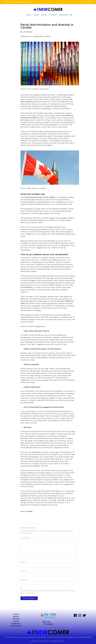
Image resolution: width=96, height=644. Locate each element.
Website (24, 580)
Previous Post (26, 520)
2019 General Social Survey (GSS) (39, 197)
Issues (36, 15)
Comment (26, 538)
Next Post (72, 520)
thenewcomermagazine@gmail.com (18, 2)
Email (24, 571)
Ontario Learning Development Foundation (58, 637)
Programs (53, 15)
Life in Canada (26, 511)
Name (24, 562)
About (29, 15)
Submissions (64, 15)
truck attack (26, 287)
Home (16, 614)
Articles (44, 15)
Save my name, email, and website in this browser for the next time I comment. (48, 592)
